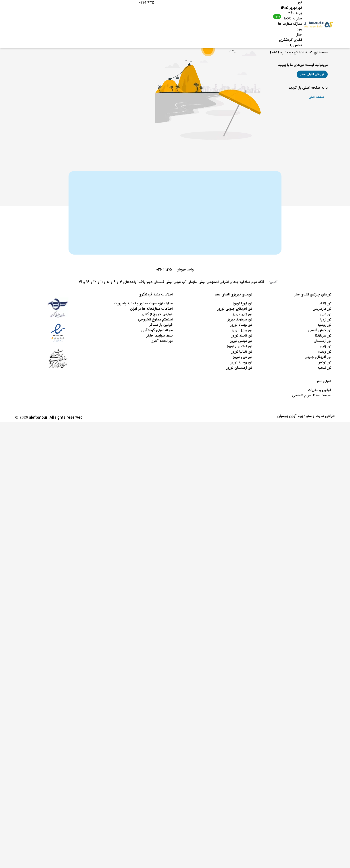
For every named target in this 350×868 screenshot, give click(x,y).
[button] (312, 74)
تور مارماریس (322, 309)
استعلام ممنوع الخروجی (155, 320)
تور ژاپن (326, 346)
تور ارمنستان (322, 341)
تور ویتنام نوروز (241, 325)
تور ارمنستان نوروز (239, 368)
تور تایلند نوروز (242, 336)
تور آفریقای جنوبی (318, 357)
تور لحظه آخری (161, 341)
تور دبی (326, 314)
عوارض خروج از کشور (157, 314)
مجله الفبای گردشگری (157, 330)
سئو (309, 416)
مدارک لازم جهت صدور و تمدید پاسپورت (143, 304)
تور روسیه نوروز (241, 363)
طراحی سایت (325, 416)
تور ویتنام (324, 352)
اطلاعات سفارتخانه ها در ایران (151, 309)
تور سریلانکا (323, 336)
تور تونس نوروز (241, 341)
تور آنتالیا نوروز (242, 352)
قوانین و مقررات (320, 390)
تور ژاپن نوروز (242, 314)
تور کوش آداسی (320, 330)
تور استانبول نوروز (240, 346)
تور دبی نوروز (243, 357)
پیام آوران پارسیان (290, 416)
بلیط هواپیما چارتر (159, 336)
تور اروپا (326, 320)
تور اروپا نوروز (243, 304)
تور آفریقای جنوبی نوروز (235, 309)
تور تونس (324, 363)
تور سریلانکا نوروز (240, 320)
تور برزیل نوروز (242, 330)
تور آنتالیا (325, 304)
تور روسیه (324, 325)
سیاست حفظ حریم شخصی (312, 396)
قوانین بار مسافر (161, 325)
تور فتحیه (324, 368)
